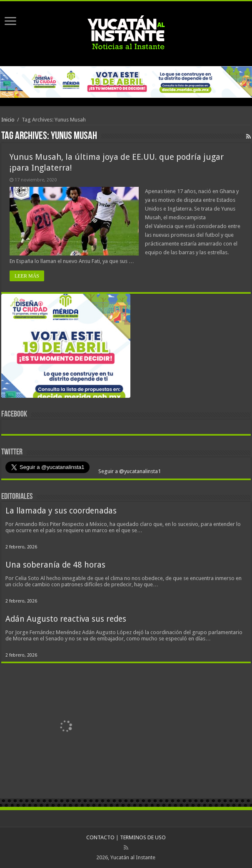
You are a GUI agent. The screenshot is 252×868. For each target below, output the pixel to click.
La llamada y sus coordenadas (61, 511)
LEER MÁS (27, 276)
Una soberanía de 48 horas (55, 565)
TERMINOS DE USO (143, 837)
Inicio (8, 120)
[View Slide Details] (66, 347)
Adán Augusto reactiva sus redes (66, 619)
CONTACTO (100, 837)
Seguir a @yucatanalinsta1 (129, 471)
